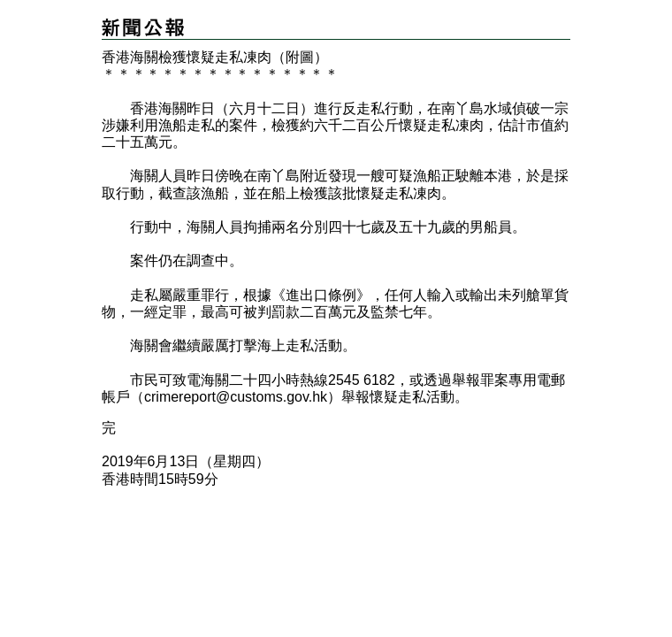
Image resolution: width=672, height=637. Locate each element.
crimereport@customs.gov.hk (236, 397)
